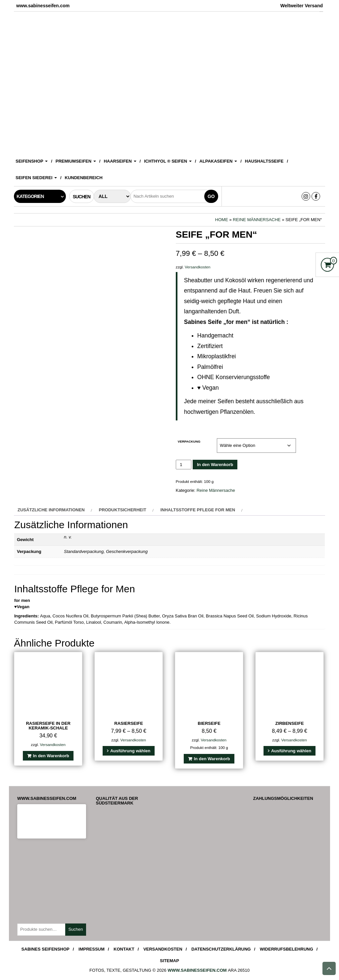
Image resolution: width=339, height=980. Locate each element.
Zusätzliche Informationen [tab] (51, 510)
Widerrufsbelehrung (287, 949)
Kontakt (124, 949)
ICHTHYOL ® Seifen (168, 161)
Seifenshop (32, 161)
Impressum (92, 949)
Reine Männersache (257, 220)
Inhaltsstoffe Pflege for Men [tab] (198, 510)
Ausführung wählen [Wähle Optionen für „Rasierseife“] (130, 751)
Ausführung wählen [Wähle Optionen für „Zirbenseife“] (291, 751)
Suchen (75, 929)
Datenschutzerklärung (221, 949)
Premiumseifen (76, 161)
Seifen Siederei (36, 178)
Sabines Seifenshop (46, 949)
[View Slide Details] (169, 82)
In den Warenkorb (215, 465)
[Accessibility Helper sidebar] (331, 8)
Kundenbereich (84, 178)
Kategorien (30, 196)
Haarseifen (120, 161)
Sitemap (169, 961)
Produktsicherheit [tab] (123, 510)
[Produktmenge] (184, 465)
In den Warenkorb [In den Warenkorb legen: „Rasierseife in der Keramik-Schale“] (51, 756)
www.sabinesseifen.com (197, 970)
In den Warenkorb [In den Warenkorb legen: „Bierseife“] (212, 759)
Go (211, 196)
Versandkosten (197, 267)
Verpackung (189, 441)
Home (222, 220)
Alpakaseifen (218, 161)
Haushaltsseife (264, 161)
